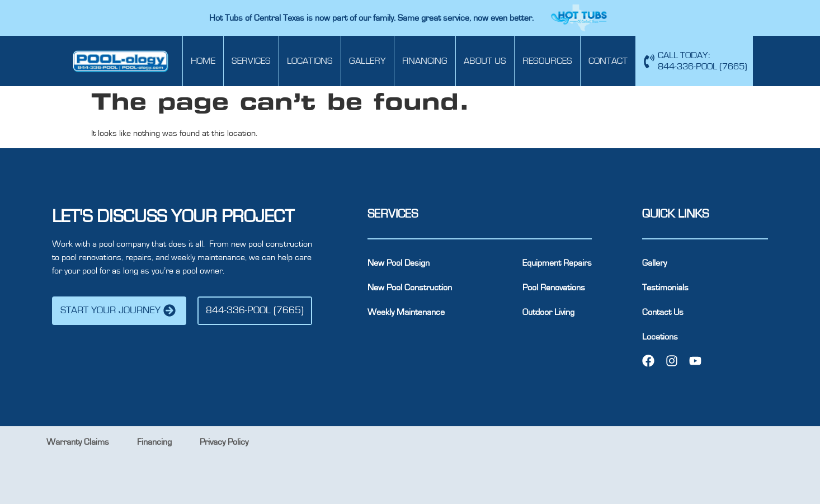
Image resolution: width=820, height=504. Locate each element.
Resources (547, 61)
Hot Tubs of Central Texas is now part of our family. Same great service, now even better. (373, 18)
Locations (310, 61)
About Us (485, 61)
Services (251, 61)
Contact (608, 61)
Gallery (367, 61)
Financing (425, 61)
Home (203, 61)
